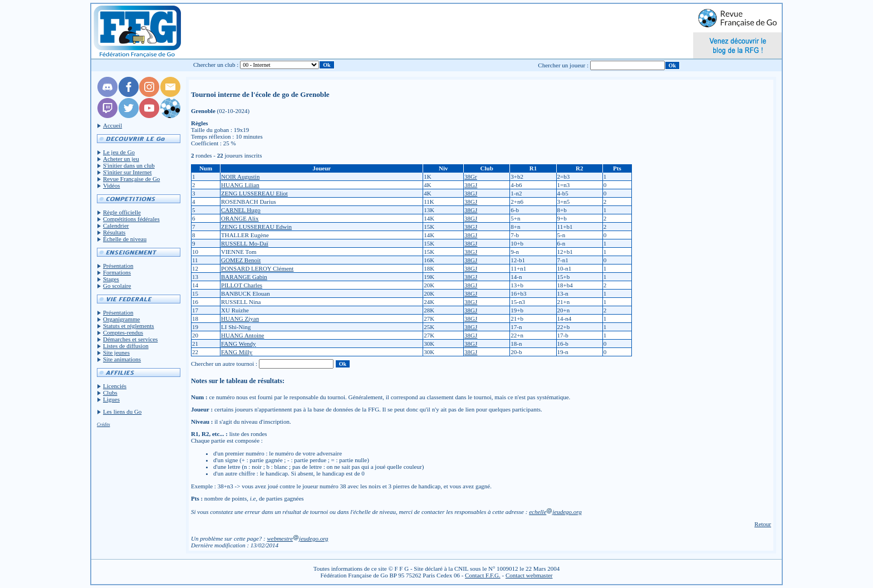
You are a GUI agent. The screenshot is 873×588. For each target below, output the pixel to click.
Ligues (111, 399)
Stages (111, 279)
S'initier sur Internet (127, 172)
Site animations (122, 359)
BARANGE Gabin (244, 277)
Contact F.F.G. (483, 575)
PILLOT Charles (242, 285)
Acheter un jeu (121, 159)
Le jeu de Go (119, 152)
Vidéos (112, 185)
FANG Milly (237, 352)
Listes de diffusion (126, 346)
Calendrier (116, 226)
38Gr (471, 177)
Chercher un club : (216, 65)
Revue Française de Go (131, 179)
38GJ (471, 185)
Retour (763, 524)
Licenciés (115, 386)
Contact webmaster (529, 575)
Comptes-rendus (123, 332)
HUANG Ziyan (240, 318)
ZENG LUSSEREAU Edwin (256, 227)
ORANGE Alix (240, 218)
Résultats (114, 232)
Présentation (118, 266)
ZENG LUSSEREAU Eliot (254, 193)
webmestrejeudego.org (297, 538)
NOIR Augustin (240, 177)
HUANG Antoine (242, 335)
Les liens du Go (122, 411)
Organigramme (121, 319)
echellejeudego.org (555, 512)
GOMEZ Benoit (241, 260)
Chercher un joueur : (563, 65)
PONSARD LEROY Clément (257, 268)
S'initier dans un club (129, 165)
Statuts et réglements (129, 326)
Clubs (110, 393)
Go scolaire (117, 286)
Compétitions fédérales (131, 219)
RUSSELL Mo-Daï (245, 243)
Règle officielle (122, 212)
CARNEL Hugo (241, 210)
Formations (117, 272)
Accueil (112, 125)
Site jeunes (116, 352)
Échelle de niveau (125, 239)
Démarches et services (130, 339)
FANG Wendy (239, 344)
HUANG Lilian (240, 185)
